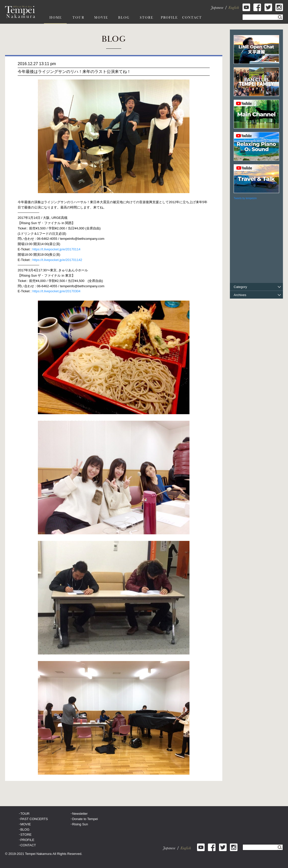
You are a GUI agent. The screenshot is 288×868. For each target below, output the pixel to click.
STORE (26, 835)
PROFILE (27, 840)
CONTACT (28, 845)
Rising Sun (80, 824)
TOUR (25, 814)
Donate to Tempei (85, 819)
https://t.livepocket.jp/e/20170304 (56, 291)
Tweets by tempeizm (245, 198)
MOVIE (26, 824)
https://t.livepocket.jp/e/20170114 (56, 249)
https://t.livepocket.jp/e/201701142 (57, 260)
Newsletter (80, 814)
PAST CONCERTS (34, 819)
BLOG (25, 830)
